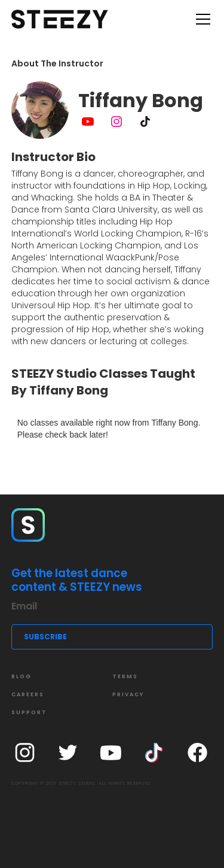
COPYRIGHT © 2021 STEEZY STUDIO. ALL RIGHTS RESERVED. (82, 783)
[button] (201, 19)
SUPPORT (29, 712)
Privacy (128, 694)
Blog (22, 676)
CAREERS (28, 694)
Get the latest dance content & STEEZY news (77, 580)
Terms (125, 676)
